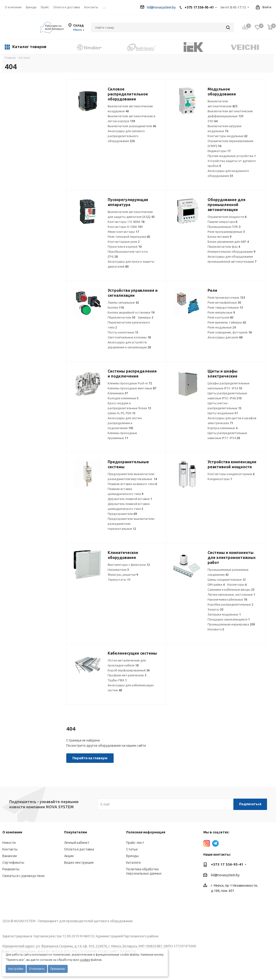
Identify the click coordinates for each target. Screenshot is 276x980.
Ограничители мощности (227, 217)
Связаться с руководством (23, 876)
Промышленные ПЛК (224, 227)
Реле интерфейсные (224, 302)
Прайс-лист (135, 843)
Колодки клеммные (123, 398)
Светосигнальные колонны (129, 337)
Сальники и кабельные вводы (231, 589)
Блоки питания (219, 237)
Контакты (10, 849)
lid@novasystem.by (158, 7)
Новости (9, 843)
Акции (69, 856)
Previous (63, 47)
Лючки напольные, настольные (231, 594)
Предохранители (122, 514)
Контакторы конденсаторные (231, 474)
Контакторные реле (124, 242)
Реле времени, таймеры (227, 322)
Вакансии (10, 856)
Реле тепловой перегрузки (129, 237)
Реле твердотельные (225, 307)
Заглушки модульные (224, 614)
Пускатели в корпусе (125, 247)
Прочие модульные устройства (232, 156)
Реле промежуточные (226, 297)
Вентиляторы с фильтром (129, 565)
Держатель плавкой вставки (130, 499)
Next (270, 47)
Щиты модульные (223, 413)
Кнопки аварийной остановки (131, 312)
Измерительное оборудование (231, 252)
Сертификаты (13, 863)
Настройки (16, 969)
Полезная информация (146, 832)
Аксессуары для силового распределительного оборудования (126, 136)
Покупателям (76, 832)
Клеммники (118, 393)
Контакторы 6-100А (125, 227)
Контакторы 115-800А (126, 222)
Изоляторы (237, 584)
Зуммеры (146, 317)
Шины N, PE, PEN (122, 413)
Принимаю (58, 969)
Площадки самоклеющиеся (229, 619)
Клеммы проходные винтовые (132, 388)
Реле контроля (220, 317)
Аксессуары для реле (225, 337)
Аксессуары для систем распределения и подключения (125, 423)
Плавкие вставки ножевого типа (132, 484)
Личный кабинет (77, 843)
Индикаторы (219, 151)
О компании (13, 7)
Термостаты (119, 580)
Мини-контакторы (123, 232)
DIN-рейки (216, 584)
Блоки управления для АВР (228, 242)
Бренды (132, 856)
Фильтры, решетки (123, 575)
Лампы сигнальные (123, 302)
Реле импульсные (221, 312)
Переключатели (121, 317)
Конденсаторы (220, 479)
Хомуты (215, 609)
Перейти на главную (90, 758)
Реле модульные (222, 327)
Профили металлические (127, 675)
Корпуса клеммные (223, 428)
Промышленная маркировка (231, 624)
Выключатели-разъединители (132, 126)
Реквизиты (11, 869)
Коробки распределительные (230, 604)
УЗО (213, 121)
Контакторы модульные (228, 136)
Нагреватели (118, 570)
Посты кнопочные (123, 332)
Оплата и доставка (79, 849)
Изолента (216, 629)
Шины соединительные (227, 580)
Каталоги (133, 863)
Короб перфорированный (129, 670)
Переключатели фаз (224, 247)
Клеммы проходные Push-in (130, 383)
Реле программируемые (226, 232)
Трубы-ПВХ (117, 680)
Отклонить (37, 969)
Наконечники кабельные (227, 599)
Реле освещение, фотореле (230, 332)
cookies (85, 960)
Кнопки (116, 307)
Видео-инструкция (79, 863)
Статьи (132, 849)
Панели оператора (222, 222)
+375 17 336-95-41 (199, 7)
